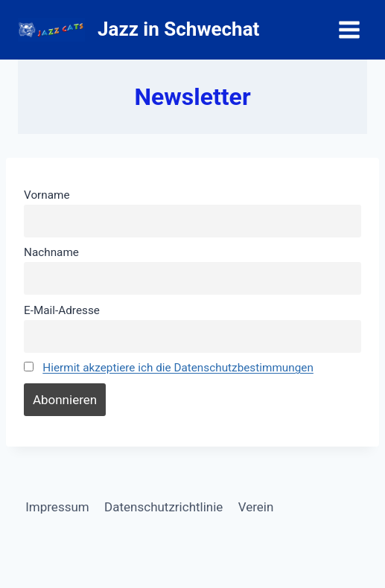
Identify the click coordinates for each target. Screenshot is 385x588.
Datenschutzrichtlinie (163, 507)
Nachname (51, 252)
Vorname (47, 195)
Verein (256, 507)
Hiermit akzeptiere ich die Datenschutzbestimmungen (178, 368)
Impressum (57, 507)
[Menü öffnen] (349, 29)
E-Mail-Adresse (62, 310)
